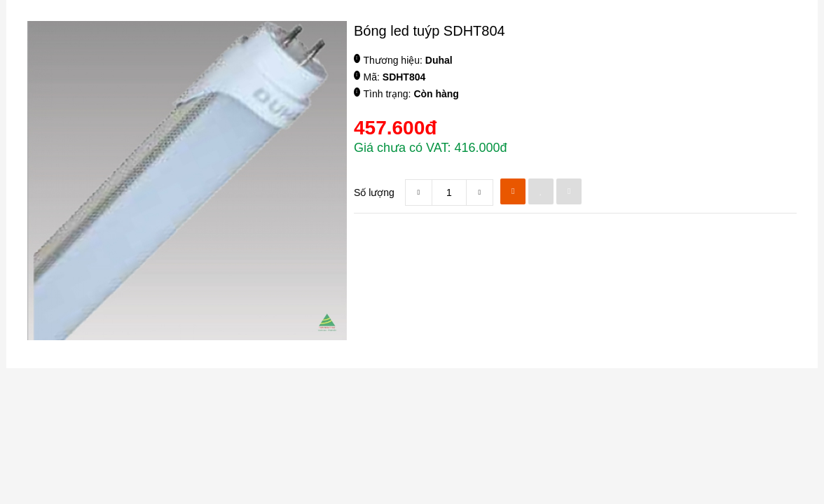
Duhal (439, 60)
